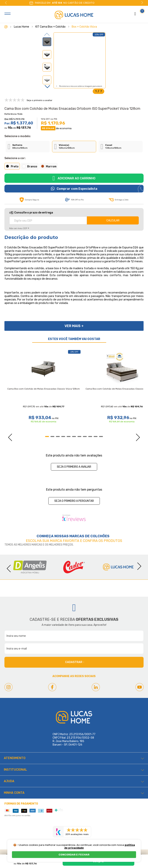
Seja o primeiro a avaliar (74, 467)
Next (142, 3)
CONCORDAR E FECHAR (74, 855)
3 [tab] (58, 437)
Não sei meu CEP (18, 228)
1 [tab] (47, 437)
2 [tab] (52, 437)
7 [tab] (79, 437)
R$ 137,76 (24, 128)
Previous (6, 3)
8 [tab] (85, 437)
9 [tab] (90, 437)
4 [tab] (63, 437)
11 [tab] (101, 437)
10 (10, 128)
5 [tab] (69, 437)
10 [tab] (96, 437)
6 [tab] (74, 437)
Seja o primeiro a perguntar (74, 501)
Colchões (100, 536)
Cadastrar (75, 662)
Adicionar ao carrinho (77, 178)
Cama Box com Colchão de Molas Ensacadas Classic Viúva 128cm (44, 389)
